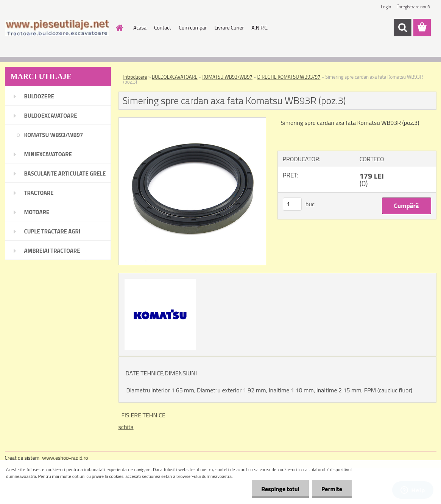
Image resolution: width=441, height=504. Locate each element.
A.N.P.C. (260, 27)
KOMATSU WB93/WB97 (227, 77)
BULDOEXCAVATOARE (175, 77)
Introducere (135, 77)
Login (386, 7)
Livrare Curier (229, 27)
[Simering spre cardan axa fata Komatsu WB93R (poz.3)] (192, 121)
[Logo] (57, 28)
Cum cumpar (193, 27)
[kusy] (292, 204)
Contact (163, 27)
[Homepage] (119, 28)
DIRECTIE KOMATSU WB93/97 (289, 77)
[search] (402, 28)
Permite (332, 489)
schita (126, 427)
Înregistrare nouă (414, 7)
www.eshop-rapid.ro (65, 458)
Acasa (140, 27)
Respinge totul (280, 489)
